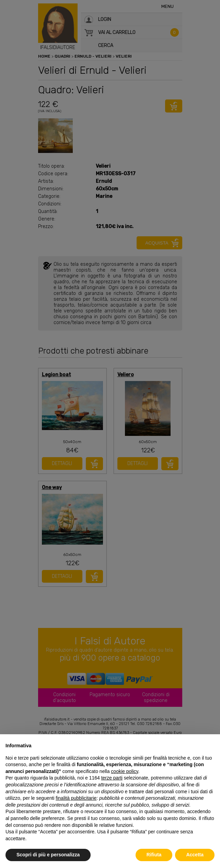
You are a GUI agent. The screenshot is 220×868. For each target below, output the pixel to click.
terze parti (112, 778)
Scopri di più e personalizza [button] (48, 855)
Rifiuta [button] (154, 855)
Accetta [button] (195, 855)
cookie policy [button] (124, 771)
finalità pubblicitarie (76, 798)
